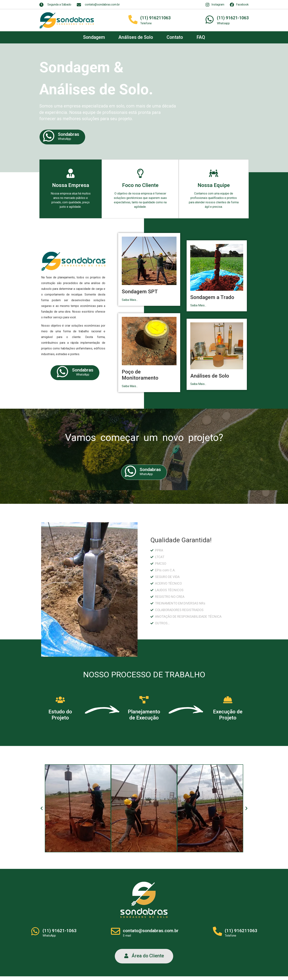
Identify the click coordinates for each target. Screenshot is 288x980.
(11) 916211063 (155, 18)
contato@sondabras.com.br (151, 931)
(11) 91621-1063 (233, 18)
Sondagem (94, 37)
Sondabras (69, 134)
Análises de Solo (136, 37)
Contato (175, 37)
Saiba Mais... (130, 300)
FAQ (201, 37)
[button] (42, 808)
